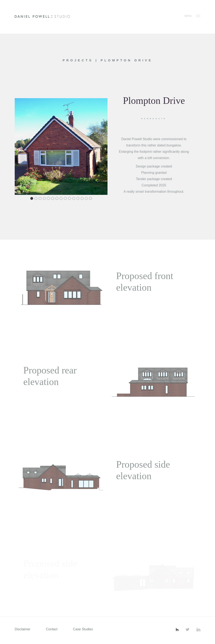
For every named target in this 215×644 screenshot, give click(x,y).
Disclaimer (23, 629)
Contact (52, 629)
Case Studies (83, 629)
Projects (79, 60)
